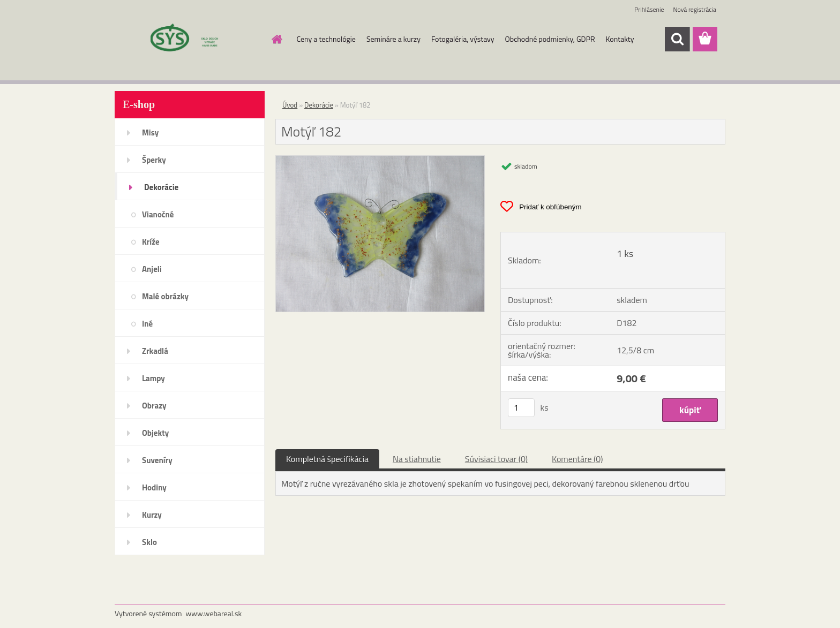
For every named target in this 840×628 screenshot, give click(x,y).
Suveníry (157, 460)
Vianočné (158, 214)
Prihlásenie (649, 9)
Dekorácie (161, 187)
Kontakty (620, 39)
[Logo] (188, 40)
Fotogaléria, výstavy (463, 39)
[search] (677, 39)
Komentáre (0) (577, 459)
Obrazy (154, 406)
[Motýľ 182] (380, 160)
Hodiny (154, 487)
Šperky (154, 160)
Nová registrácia (695, 9)
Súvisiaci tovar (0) (496, 459)
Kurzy (152, 515)
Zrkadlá (155, 351)
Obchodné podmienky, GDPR (550, 39)
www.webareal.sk (214, 613)
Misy (150, 133)
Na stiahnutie (417, 459)
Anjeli (152, 269)
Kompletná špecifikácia (327, 459)
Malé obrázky (165, 296)
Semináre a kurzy (393, 39)
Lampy (153, 378)
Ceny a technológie (326, 39)
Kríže (151, 242)
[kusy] (521, 408)
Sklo (149, 542)
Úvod (290, 105)
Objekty (155, 433)
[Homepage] (276, 39)
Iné (147, 324)
